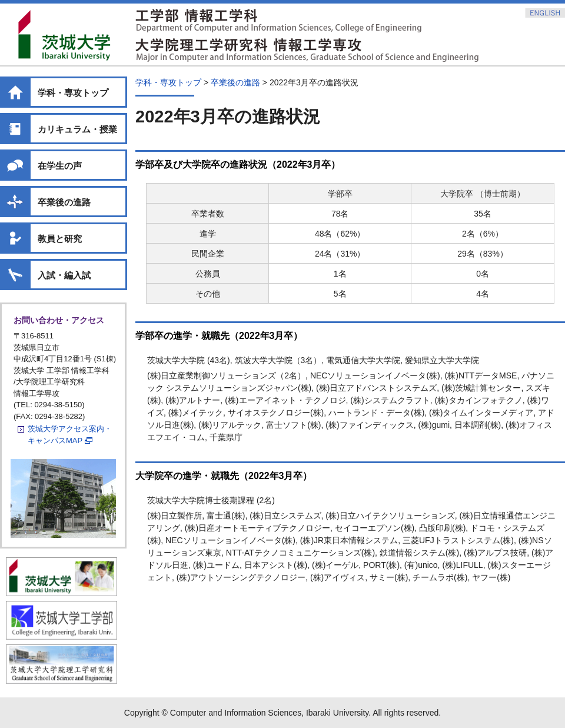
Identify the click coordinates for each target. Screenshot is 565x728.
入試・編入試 (64, 275)
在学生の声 (60, 166)
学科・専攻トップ (73, 93)
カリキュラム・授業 (77, 129)
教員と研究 (60, 239)
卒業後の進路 (64, 202)
